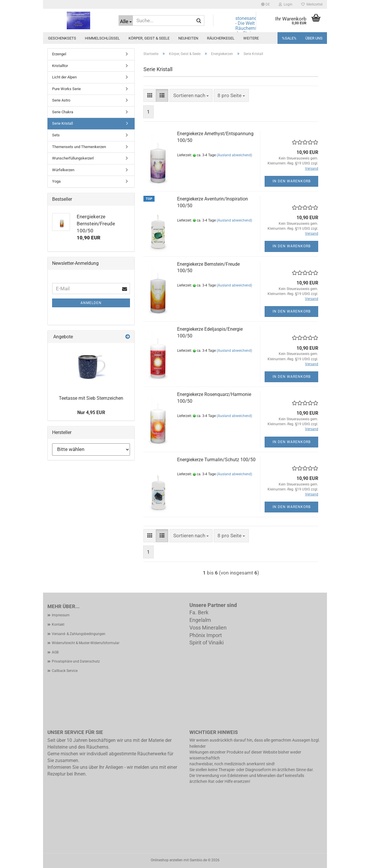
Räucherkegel (221, 38)
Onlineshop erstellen (167, 860)
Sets (56, 135)
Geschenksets (62, 38)
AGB (55, 652)
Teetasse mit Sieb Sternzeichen (91, 398)
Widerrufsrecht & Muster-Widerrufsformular (86, 643)
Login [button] (286, 4)
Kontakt (58, 625)
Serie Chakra (63, 112)
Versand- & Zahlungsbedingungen (79, 634)
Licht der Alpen (64, 77)
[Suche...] (126, 20)
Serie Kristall (62, 123)
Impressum (61, 615)
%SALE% (289, 38)
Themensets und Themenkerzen (79, 147)
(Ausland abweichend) (234, 155)
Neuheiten (188, 38)
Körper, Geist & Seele (149, 38)
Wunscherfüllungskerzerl (73, 158)
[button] (265, 4)
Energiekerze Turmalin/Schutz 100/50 (216, 460)
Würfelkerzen (63, 170)
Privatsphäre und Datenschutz (76, 661)
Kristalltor (60, 66)
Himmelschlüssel (102, 38)
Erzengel (59, 54)
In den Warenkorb (292, 181)
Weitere (251, 38)
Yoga (56, 181)
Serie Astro (61, 100)
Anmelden (91, 303)
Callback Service (65, 671)
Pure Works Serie (66, 89)
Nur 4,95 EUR (91, 412)
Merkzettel (312, 4)
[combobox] (191, 95)
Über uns (314, 38)
